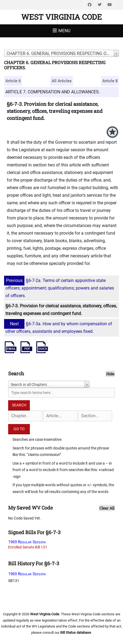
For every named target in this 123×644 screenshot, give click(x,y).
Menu (64, 31)
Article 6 (13, 81)
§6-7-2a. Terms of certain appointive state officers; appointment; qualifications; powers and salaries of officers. (60, 288)
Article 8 (110, 81)
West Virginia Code (61, 17)
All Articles (62, 81)
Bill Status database (76, 632)
